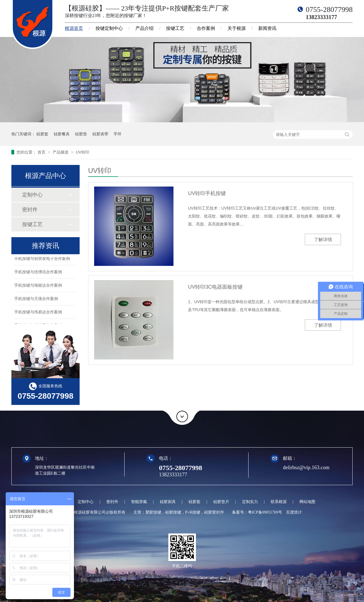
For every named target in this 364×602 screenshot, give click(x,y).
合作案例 (206, 28)
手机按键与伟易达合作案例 (38, 313)
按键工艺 (175, 28)
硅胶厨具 (168, 502)
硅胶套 (42, 134)
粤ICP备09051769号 (265, 512)
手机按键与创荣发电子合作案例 (42, 259)
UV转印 (82, 152)
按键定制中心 (109, 28)
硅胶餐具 (62, 134)
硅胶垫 (81, 134)
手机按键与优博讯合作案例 (38, 273)
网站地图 (307, 502)
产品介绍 (144, 28)
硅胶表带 (100, 134)
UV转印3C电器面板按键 (215, 287)
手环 (117, 134)
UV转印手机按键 (207, 193)
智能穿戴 (139, 502)
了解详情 (323, 240)
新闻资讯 (267, 28)
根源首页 (74, 28)
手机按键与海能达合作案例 (38, 286)
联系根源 (279, 502)
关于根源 (237, 28)
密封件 (30, 210)
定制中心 (32, 195)
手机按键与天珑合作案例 (36, 299)
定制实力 (250, 502)
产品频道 (61, 152)
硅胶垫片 (221, 502)
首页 (42, 152)
